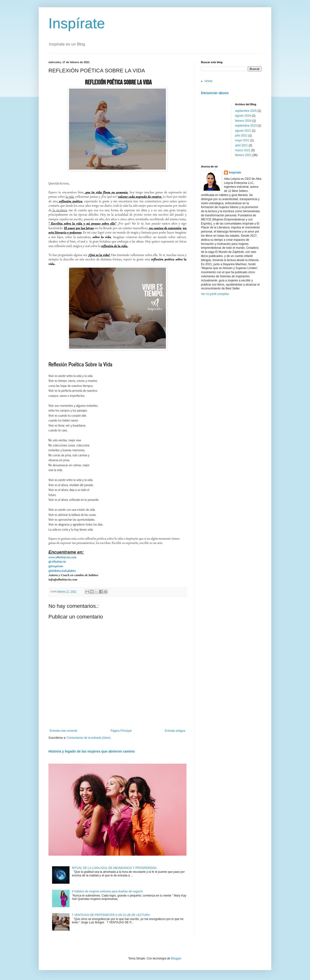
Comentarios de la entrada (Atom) (89, 738)
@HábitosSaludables (62, 571)
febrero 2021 (243, 155)
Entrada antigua (175, 731)
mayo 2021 (242, 140)
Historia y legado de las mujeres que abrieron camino (92, 751)
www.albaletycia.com (62, 557)
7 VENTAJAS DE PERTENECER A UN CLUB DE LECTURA (111, 915)
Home (209, 81)
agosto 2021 (243, 131)
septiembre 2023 (246, 126)
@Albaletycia (57, 562)
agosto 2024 (243, 116)
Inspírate (77, 23)
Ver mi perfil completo (215, 294)
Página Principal (121, 731)
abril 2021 (242, 145)
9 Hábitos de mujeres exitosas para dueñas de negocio (107, 891)
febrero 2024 (243, 121)
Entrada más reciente (63, 731)
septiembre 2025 (246, 111)
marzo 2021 (243, 150)
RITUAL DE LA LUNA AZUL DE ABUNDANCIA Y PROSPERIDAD (114, 868)
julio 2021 (241, 136)
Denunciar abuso (215, 93)
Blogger (176, 958)
